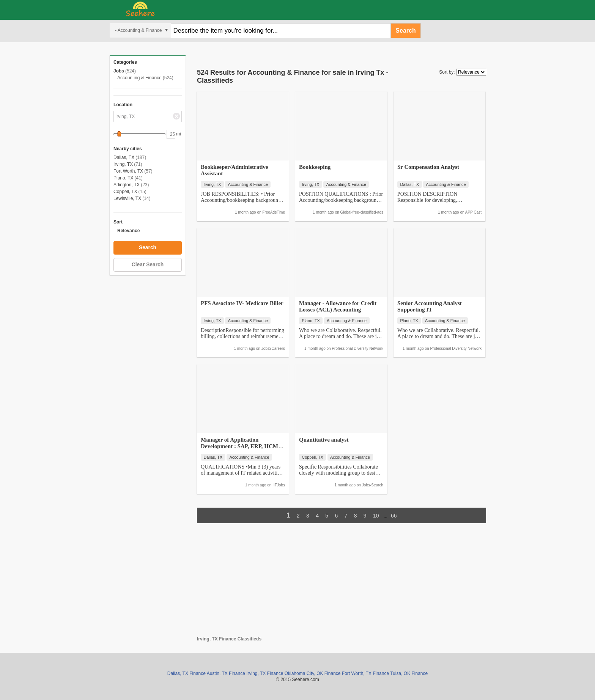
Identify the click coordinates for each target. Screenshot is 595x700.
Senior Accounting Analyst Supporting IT (430, 306)
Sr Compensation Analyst (428, 167)
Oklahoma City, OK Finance (313, 673)
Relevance (128, 231)
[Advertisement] (342, 583)
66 (394, 516)
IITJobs (279, 485)
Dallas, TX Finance (187, 673)
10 (376, 516)
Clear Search (148, 265)
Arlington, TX (127, 185)
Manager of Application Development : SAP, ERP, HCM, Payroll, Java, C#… (240, 446)
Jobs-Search (373, 485)
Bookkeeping (315, 167)
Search (405, 31)
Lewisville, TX (127, 198)
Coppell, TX (125, 192)
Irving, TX (123, 164)
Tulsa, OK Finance (409, 673)
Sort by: (447, 72)
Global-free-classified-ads (362, 212)
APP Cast (473, 212)
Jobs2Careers (273, 348)
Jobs (119, 71)
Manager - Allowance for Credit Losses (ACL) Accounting (338, 306)
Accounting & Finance (139, 78)
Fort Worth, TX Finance (365, 673)
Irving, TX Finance (265, 673)
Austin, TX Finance (226, 673)
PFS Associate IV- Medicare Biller (242, 303)
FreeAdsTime (274, 212)
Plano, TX (123, 178)
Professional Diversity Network (357, 348)
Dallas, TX (124, 157)
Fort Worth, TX (128, 171)
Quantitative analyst (324, 440)
